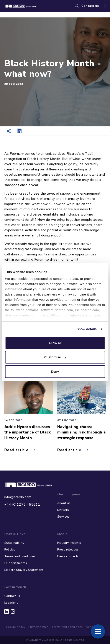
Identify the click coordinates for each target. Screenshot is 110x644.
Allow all (55, 343)
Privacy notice (39, 627)
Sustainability (14, 543)
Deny (55, 371)
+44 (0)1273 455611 (22, 505)
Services (63, 517)
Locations (11, 603)
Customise (55, 357)
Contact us (90, 6)
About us (64, 503)
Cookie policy (16, 627)
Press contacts (68, 556)
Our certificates (16, 563)
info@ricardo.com (18, 497)
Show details (87, 329)
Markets (63, 510)
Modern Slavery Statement (24, 570)
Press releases (68, 550)
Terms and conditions (20, 556)
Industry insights (69, 543)
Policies (10, 550)
